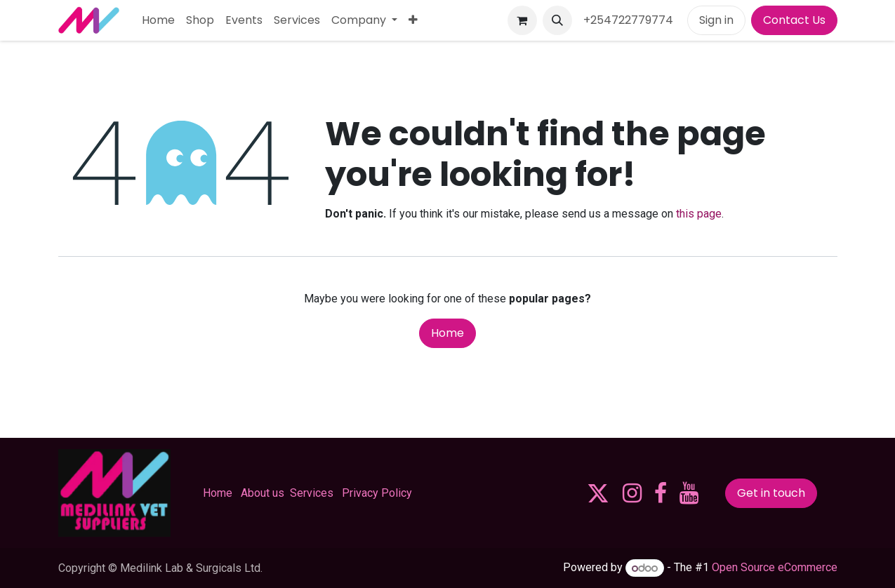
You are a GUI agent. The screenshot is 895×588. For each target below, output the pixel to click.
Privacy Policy (377, 493)
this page (699, 214)
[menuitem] (158, 20)
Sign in (716, 20)
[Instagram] (632, 493)
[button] (557, 20)
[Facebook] (661, 493)
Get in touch (771, 493)
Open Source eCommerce (775, 568)
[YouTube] (689, 493)
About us (263, 493)
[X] (598, 493)
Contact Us (794, 20)
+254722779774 (630, 20)
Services (312, 493)
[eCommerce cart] (522, 20)
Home (447, 333)
